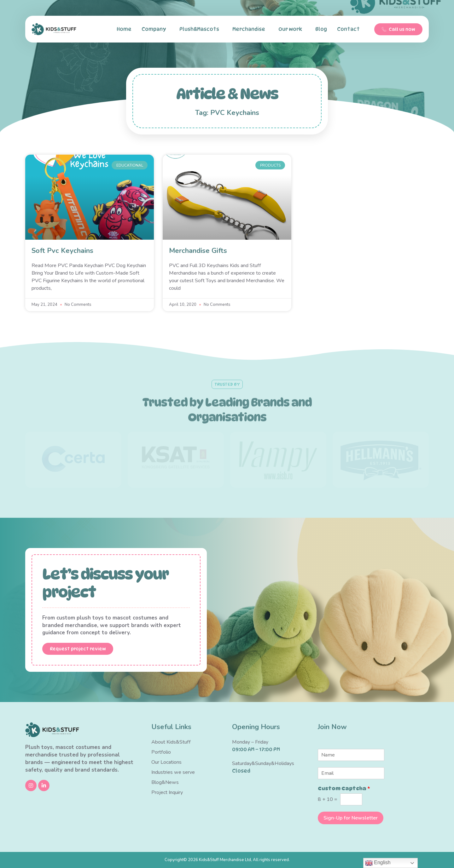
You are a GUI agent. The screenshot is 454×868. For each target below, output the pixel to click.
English (378, 863)
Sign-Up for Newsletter (351, 818)
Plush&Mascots (201, 29)
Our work (292, 29)
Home (124, 29)
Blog (321, 29)
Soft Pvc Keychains (62, 251)
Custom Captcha (344, 788)
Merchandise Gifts (198, 251)
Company (155, 29)
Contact (350, 29)
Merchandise (250, 29)
